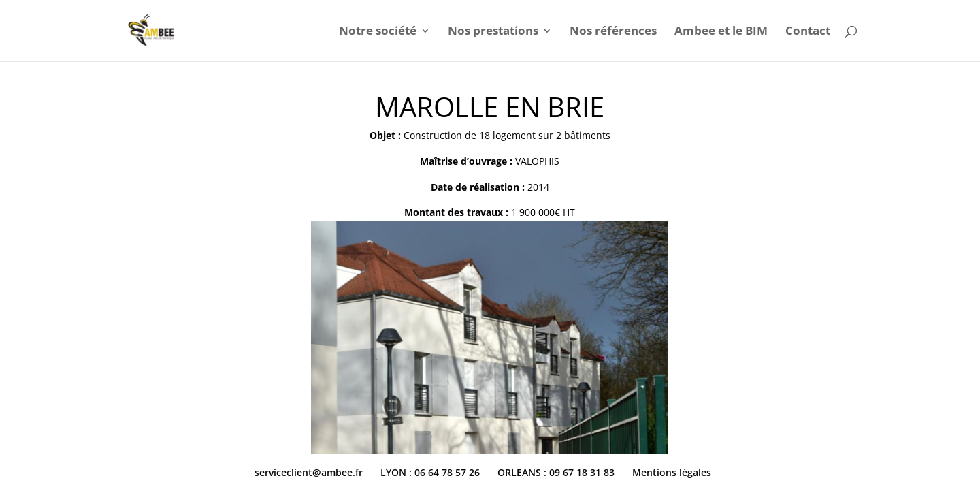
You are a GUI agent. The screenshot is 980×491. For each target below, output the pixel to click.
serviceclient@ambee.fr (309, 472)
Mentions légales (672, 472)
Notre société (378, 32)
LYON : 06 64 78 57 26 (430, 472)
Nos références (613, 32)
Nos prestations (493, 32)
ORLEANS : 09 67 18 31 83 (556, 472)
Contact (808, 32)
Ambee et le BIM (721, 32)
